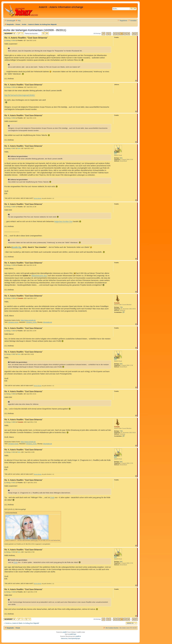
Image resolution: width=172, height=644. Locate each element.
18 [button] (133, 34)
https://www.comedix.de (28, 320)
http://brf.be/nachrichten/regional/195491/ (20, 95)
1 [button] (110, 34)
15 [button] (125, 34)
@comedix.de (48, 322)
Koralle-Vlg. (17, 247)
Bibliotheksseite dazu (39, 276)
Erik (115, 154)
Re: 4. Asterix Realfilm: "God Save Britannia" (26, 38)
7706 (121, 307)
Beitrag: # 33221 (10, 483)
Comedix (117, 303)
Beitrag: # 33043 (10, 422)
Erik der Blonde (38, 198)
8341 (121, 158)
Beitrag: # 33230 (10, 592)
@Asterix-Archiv (13, 322)
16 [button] (128, 34)
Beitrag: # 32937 (10, 207)
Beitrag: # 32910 (10, 41)
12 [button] (115, 34)
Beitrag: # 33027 (10, 354)
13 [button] (118, 34)
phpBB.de (78, 636)
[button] (103, 34)
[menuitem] (18, 21)
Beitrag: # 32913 (10, 87)
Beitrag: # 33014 (10, 298)
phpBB (64, 632)
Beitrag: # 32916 (10, 118)
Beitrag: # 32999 (10, 265)
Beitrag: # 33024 (10, 331)
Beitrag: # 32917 (10, 148)
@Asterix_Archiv (31, 322)
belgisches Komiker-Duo (63, 221)
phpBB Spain (73, 634)
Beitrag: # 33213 (10, 452)
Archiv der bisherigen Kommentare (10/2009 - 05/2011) (35, 30)
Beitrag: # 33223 (10, 552)
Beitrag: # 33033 (10, 394)
